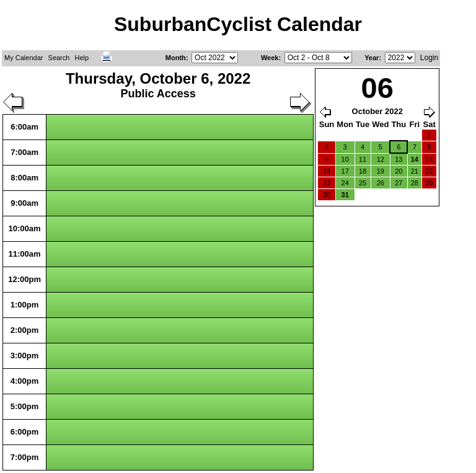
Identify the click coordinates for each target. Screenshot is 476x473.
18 (363, 171)
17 (345, 171)
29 (429, 183)
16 (327, 171)
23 (327, 183)
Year (372, 58)
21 (415, 171)
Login (429, 58)
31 (345, 195)
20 (399, 171)
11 (363, 159)
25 (363, 183)
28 (415, 183)
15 (429, 159)
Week (270, 58)
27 (399, 183)
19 (381, 171)
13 (399, 159)
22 (429, 171)
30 (327, 195)
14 (415, 159)
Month (176, 58)
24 (345, 183)
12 (381, 159)
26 (381, 183)
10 (345, 159)
